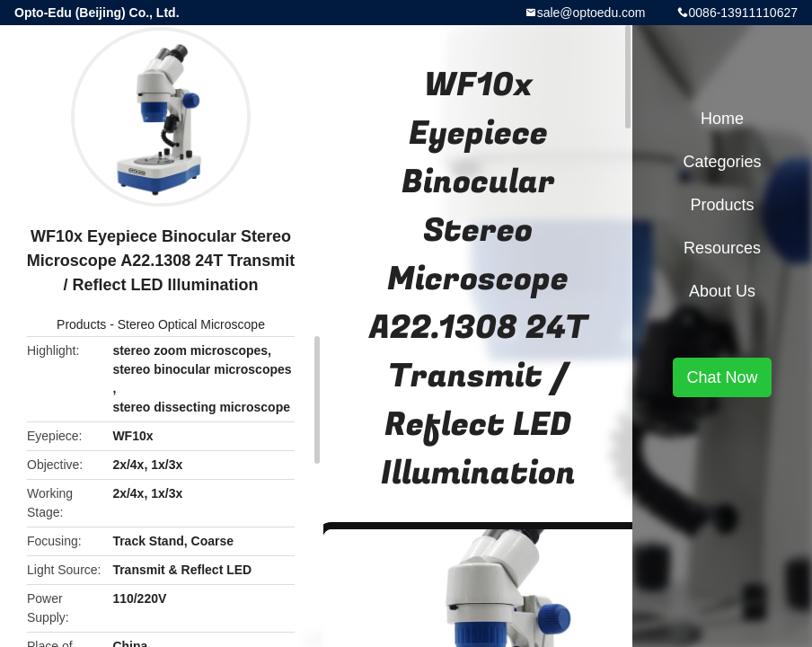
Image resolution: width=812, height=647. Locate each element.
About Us (722, 291)
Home (722, 119)
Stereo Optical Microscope (191, 324)
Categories (722, 162)
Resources (722, 248)
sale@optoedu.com (591, 13)
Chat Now (722, 377)
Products (81, 324)
